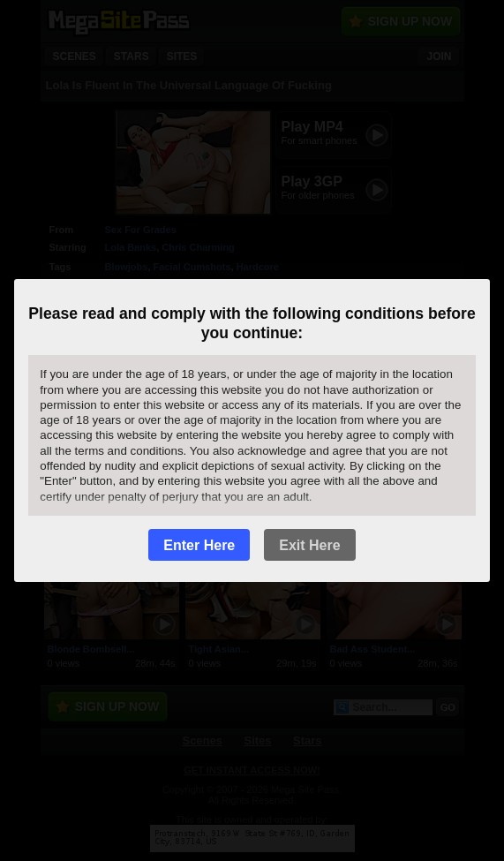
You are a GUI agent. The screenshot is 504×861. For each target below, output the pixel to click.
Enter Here (199, 545)
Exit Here (309, 545)
